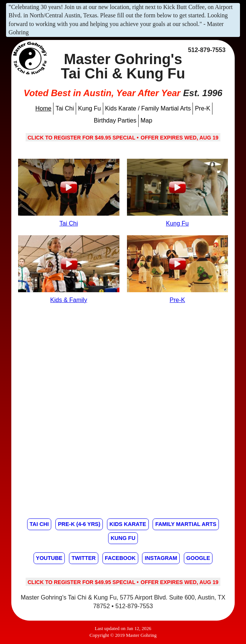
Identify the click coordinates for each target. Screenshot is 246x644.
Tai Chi (65, 108)
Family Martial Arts (186, 524)
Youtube (49, 558)
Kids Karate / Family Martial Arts (148, 108)
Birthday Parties (115, 120)
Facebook (120, 558)
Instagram (161, 558)
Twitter (84, 558)
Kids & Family (69, 300)
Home (44, 108)
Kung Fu (89, 108)
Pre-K (202, 108)
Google (198, 558)
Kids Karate (128, 524)
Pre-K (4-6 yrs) (79, 524)
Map (146, 120)
